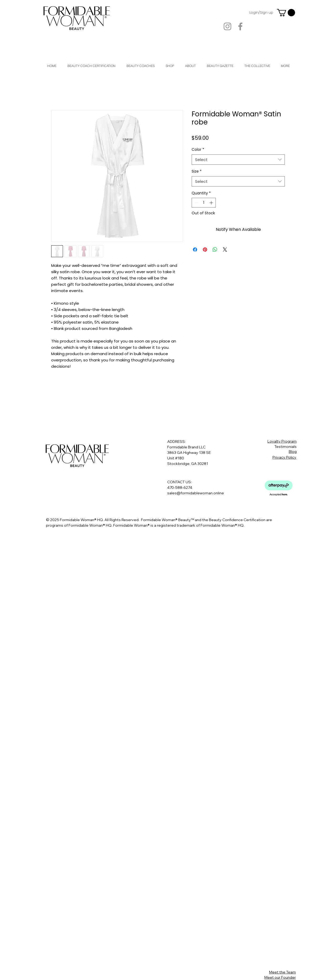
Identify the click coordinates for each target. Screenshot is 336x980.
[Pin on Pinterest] (205, 250)
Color (198, 150)
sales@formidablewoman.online (196, 493)
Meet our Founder (280, 977)
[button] (286, 13)
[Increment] (212, 203)
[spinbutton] (204, 203)
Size (197, 171)
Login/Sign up (261, 13)
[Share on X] (225, 250)
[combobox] (238, 160)
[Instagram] (227, 26)
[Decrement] (196, 203)
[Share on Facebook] (195, 250)
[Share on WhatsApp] (215, 250)
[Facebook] (240, 26)
